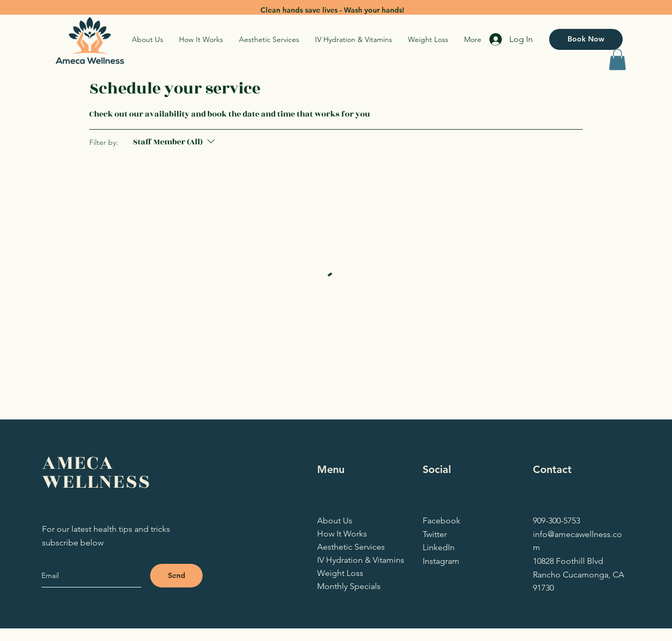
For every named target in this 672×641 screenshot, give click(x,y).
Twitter (435, 534)
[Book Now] (586, 39)
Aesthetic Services (349, 547)
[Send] (176, 576)
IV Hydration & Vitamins (349, 560)
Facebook (442, 521)
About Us (335, 521)
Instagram (441, 561)
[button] (617, 60)
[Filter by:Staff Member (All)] (175, 142)
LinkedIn (439, 547)
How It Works (342, 534)
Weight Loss (340, 573)
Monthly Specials (349, 586)
